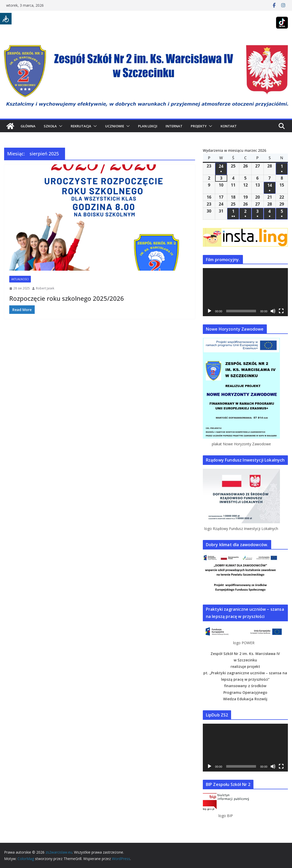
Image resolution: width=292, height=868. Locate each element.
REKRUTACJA (81, 126)
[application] (245, 292)
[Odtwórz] (209, 311)
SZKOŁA (50, 126)
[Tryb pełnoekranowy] (281, 311)
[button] (60, 126)
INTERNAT (174, 126)
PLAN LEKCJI (148, 126)
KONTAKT (229, 126)
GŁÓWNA (28, 126)
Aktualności (20, 279)
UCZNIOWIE (115, 126)
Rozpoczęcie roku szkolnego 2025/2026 (67, 298)
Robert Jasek (45, 288)
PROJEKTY (199, 126)
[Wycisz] (273, 311)
